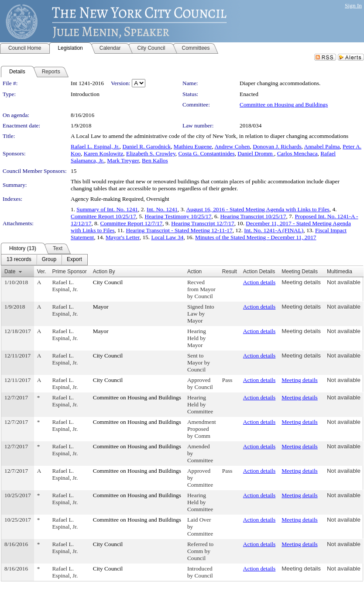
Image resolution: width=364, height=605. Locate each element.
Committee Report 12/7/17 (131, 223)
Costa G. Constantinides (206, 153)
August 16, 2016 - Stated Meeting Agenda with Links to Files (258, 209)
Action (194, 272)
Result (230, 272)
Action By (104, 272)
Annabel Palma (322, 146)
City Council (108, 282)
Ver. (42, 272)
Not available (344, 282)
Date (10, 272)
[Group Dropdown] (49, 260)
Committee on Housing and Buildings (284, 105)
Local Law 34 (167, 237)
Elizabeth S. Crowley (151, 153)
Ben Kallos (155, 160)
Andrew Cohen (232, 146)
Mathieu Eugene (193, 146)
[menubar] (44, 260)
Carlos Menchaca (297, 153)
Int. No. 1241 (162, 209)
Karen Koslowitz (104, 153)
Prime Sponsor (69, 272)
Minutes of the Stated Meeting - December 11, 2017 (256, 237)
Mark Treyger (123, 160)
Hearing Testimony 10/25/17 (178, 216)
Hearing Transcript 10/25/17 (253, 216)
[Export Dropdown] (74, 260)
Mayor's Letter (123, 237)
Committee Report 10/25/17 (103, 216)
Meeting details (301, 282)
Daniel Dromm (256, 153)
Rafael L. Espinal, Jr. (95, 146)
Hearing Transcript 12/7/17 (203, 223)
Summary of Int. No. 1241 (107, 209)
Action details (259, 282)
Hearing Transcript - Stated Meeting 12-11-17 (179, 230)
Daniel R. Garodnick (146, 146)
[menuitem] (19, 260)
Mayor (101, 307)
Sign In (353, 5)
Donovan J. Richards (277, 146)
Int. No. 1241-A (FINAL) (274, 230)
